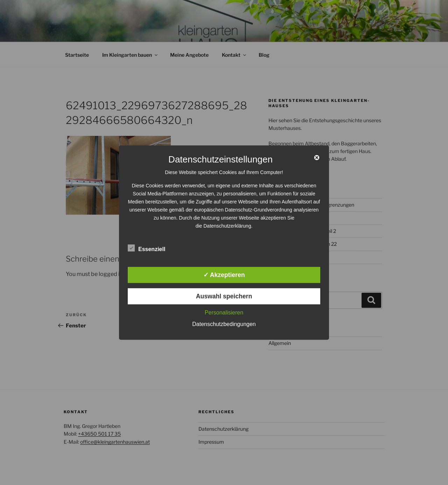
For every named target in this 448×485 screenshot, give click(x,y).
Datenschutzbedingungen (224, 324)
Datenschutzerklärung (227, 226)
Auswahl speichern (224, 296)
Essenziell (146, 248)
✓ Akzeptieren (224, 275)
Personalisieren (224, 313)
